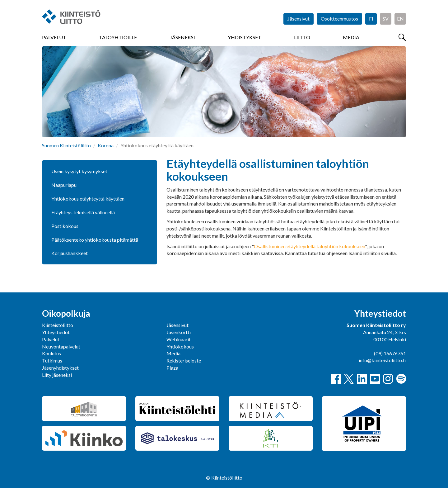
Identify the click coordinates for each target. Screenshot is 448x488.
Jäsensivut (299, 19)
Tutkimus (52, 360)
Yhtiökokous (180, 346)
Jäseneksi (182, 37)
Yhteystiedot (56, 332)
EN (400, 19)
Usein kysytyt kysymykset (79, 171)
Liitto (302, 37)
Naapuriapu (64, 185)
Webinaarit (179, 339)
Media (351, 37)
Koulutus (51, 353)
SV (386, 19)
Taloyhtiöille (118, 37)
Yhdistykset (245, 37)
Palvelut (54, 37)
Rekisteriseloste (184, 360)
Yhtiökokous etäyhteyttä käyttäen (88, 199)
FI (371, 19)
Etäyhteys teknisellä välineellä (83, 212)
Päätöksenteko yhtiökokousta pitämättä (95, 240)
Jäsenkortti (179, 332)
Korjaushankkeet (70, 253)
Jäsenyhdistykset (60, 368)
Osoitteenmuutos (339, 19)
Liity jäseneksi (57, 375)
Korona (106, 145)
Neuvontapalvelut (61, 346)
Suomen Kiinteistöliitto (66, 145)
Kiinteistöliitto (58, 325)
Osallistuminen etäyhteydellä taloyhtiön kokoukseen (309, 246)
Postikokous (65, 226)
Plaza (172, 368)
